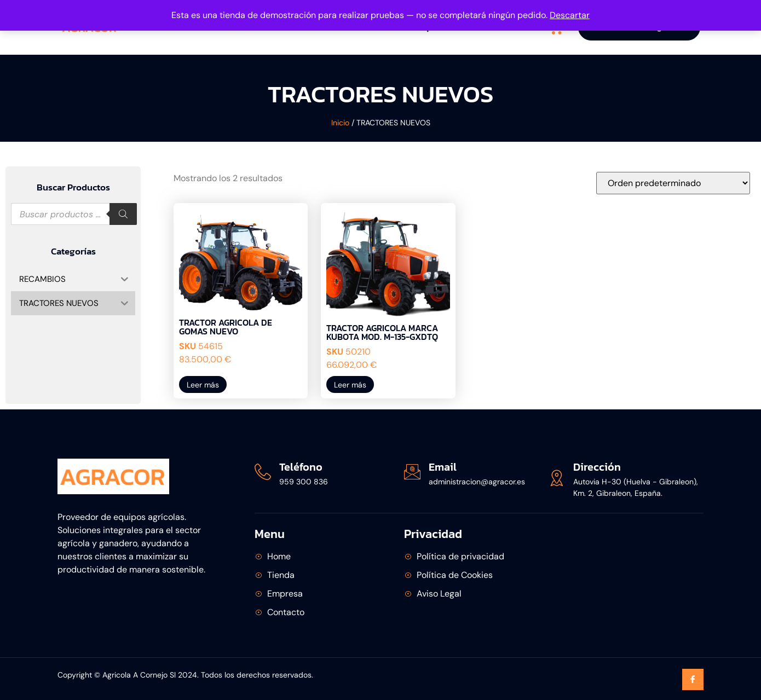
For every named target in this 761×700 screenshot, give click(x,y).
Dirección (597, 467)
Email (443, 467)
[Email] (412, 472)
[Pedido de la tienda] (673, 183)
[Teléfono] (263, 472)
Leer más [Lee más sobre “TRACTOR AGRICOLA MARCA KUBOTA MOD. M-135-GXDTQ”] (350, 385)
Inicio (340, 123)
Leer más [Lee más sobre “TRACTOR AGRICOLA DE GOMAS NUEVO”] (203, 385)
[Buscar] (123, 214)
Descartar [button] (570, 15)
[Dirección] (557, 478)
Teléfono (301, 467)
